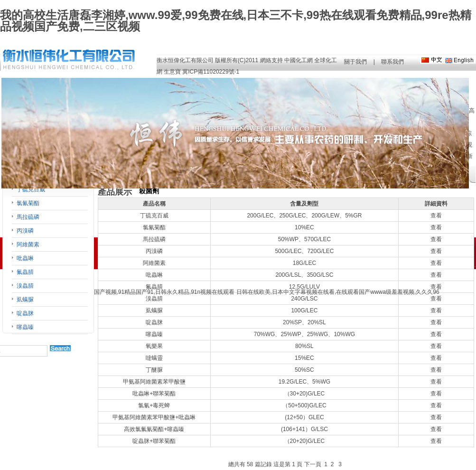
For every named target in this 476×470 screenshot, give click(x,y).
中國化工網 (299, 60)
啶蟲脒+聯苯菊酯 (154, 441)
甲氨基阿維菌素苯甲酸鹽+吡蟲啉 (154, 417)
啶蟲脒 (25, 313)
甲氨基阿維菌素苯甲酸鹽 (154, 382)
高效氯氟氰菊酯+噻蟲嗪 (154, 429)
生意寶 (172, 72)
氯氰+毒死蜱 (154, 405)
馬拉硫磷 (28, 217)
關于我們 (355, 62)
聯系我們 (392, 62)
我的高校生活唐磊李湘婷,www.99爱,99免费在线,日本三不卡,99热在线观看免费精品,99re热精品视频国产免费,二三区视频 (236, 21)
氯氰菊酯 (28, 203)
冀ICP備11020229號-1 (211, 72)
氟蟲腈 (25, 272)
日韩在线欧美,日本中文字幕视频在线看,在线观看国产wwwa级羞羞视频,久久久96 (338, 292)
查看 (436, 216)
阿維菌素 (28, 244)
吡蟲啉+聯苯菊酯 (154, 394)
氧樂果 (154, 346)
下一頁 (313, 464)
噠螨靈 (154, 358)
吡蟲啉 (25, 258)
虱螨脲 (25, 300)
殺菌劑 (149, 191)
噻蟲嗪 (25, 327)
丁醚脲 (154, 370)
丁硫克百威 (31, 189)
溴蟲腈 (25, 286)
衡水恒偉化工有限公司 (185, 60)
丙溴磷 (25, 231)
